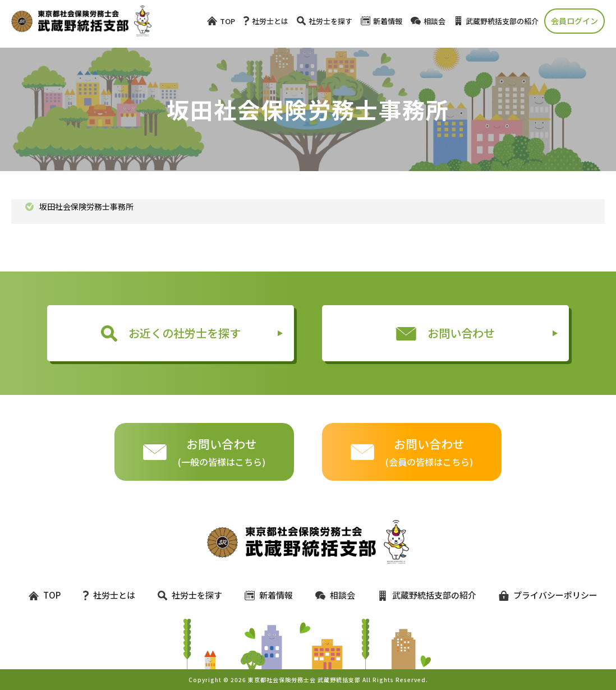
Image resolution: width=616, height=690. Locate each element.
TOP (221, 21)
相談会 (428, 21)
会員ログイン (574, 21)
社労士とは (266, 21)
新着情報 (381, 21)
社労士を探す (325, 21)
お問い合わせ (445, 333)
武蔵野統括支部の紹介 (496, 21)
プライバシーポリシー (543, 595)
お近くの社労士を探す (171, 333)
